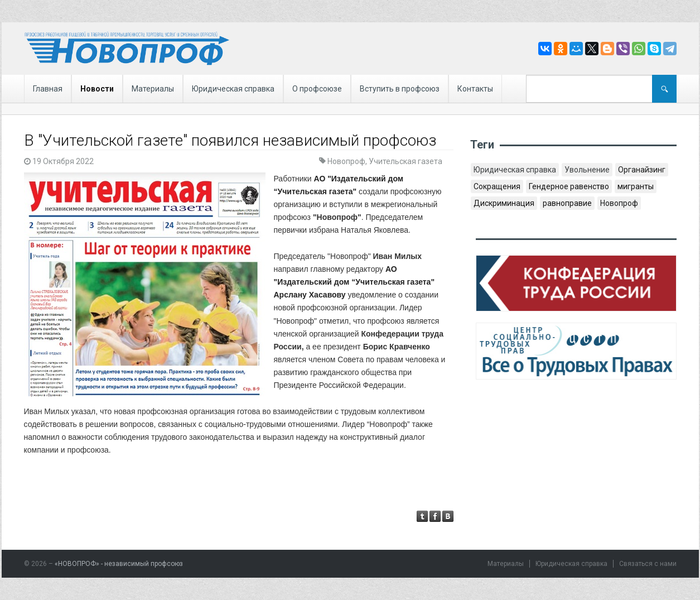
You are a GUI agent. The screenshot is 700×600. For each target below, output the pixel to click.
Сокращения (497, 186)
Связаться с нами (648, 564)
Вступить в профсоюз (400, 89)
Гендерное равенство (569, 186)
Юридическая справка (233, 89)
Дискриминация (504, 203)
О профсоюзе (317, 89)
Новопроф (346, 161)
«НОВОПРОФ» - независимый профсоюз (119, 564)
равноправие (567, 203)
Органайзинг (642, 170)
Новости (97, 89)
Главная (48, 89)
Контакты (475, 89)
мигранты (636, 186)
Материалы (153, 89)
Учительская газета (405, 161)
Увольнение (587, 170)
